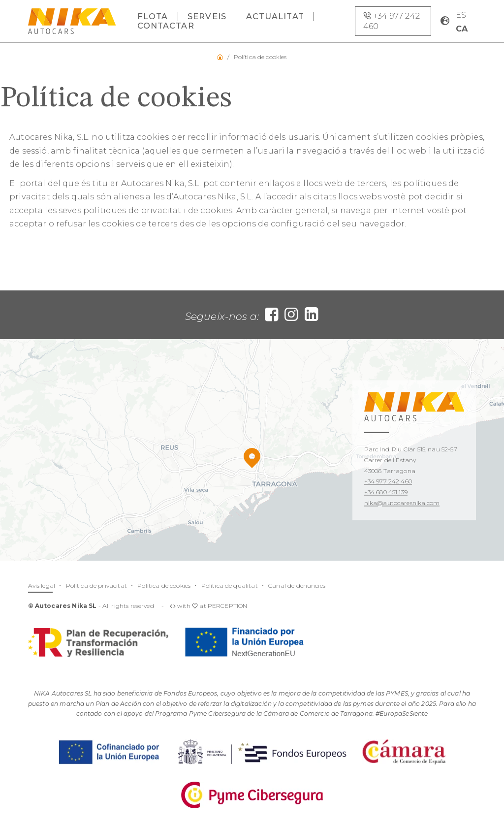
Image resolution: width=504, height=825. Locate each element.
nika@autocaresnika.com (402, 503)
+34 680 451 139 (386, 492)
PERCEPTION (228, 606)
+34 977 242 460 (388, 482)
